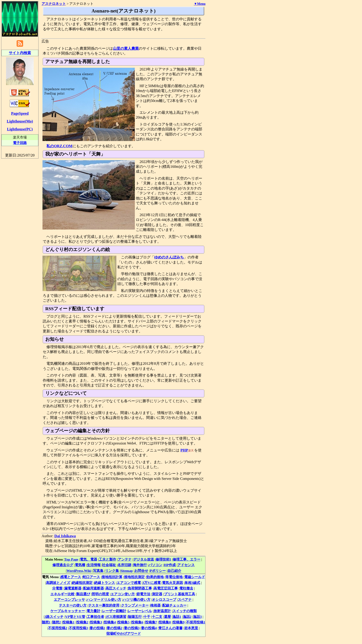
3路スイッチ (54, 617)
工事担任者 (95, 617)
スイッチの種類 (185, 611)
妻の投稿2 (115, 628)
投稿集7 (151, 622)
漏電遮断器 (73, 588)
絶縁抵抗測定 (82, 583)
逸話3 (197, 617)
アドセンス (186, 565)
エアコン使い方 (123, 594)
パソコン (155, 565)
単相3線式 (192, 583)
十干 (147, 617)
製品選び (83, 594)
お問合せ (141, 571)
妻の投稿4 (149, 628)
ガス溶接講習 (116, 617)
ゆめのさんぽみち (169, 257)
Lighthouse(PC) (20, 129)
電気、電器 (89, 559)
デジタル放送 (144, 559)
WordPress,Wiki (79, 571)
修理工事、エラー (187, 559)
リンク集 (112, 571)
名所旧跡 (124, 565)
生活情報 (94, 565)
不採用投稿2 (58, 628)
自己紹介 (174, 571)
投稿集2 (82, 622)
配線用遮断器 (94, 588)
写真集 (98, 571)
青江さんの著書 (170, 628)
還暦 (167, 617)
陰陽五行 (135, 617)
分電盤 (57, 588)
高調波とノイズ (58, 583)
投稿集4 (110, 622)
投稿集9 (179, 622)
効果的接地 (155, 577)
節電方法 (143, 594)
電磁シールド (195, 577)
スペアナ (185, 600)
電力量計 (94, 611)
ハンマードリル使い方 (104, 600)
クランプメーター (135, 605)
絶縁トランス (105, 583)
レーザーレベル (140, 611)
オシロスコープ (164, 600)
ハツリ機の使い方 (137, 600)
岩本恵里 (191, 628)
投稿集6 (137, 622)
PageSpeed (20, 113)
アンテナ (125, 559)
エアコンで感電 (129, 583)
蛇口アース (91, 577)
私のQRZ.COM (59, 146)
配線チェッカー (174, 605)
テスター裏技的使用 (104, 605)
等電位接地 (174, 577)
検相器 (155, 605)
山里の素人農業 (126, 48)
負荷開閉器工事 (140, 588)
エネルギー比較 (62, 594)
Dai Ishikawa (65, 536)
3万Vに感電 (152, 583)
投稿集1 (68, 622)
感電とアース (71, 577)
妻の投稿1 (97, 628)
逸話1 (177, 617)
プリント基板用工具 (179, 594)
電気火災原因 (172, 583)
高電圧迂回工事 (166, 588)
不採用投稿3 (78, 628)
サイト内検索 (20, 53)
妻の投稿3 (132, 628)
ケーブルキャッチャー (68, 611)
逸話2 (187, 617)
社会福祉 (109, 565)
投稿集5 (123, 622)
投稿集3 (96, 622)
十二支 (157, 617)
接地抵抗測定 (134, 577)
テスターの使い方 (73, 605)
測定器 (157, 594)
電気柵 (80, 565)
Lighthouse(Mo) (20, 121)
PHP (184, 450)
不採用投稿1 (196, 622)
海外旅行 (140, 565)
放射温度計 (162, 611)
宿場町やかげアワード (124, 633)
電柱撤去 (186, 588)
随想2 (57, 622)
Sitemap (127, 571)
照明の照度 (100, 594)
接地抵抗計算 (112, 577)
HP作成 (170, 565)
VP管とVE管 (75, 617)
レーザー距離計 (114, 611)
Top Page (71, 559)
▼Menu (200, 4)
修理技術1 (163, 559)
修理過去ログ (63, 565)
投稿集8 (165, 622)
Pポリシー (158, 571)
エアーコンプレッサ (69, 600)
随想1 (46, 622)
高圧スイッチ (116, 588)
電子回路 (20, 143)
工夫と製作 (107, 559)
